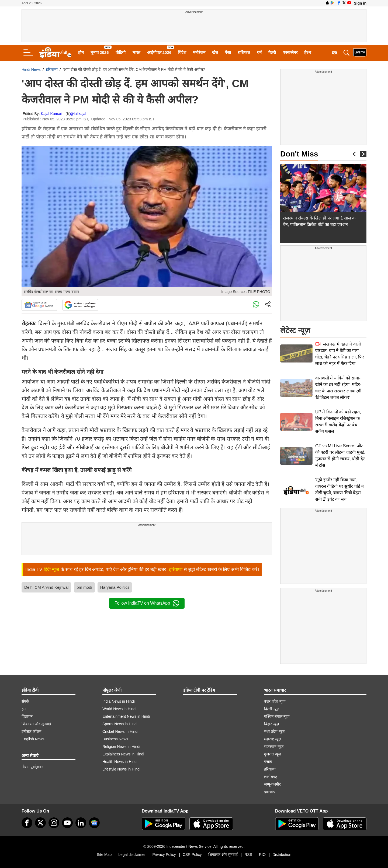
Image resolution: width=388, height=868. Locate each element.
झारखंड (269, 792)
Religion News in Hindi (121, 747)
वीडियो (121, 52)
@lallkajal (78, 114)
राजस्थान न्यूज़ (274, 747)
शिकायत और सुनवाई (36, 724)
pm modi (84, 587)
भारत (136, 52)
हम (24, 709)
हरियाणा (52, 69)
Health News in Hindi (120, 762)
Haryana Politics (115, 587)
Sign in (360, 3)
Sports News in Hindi (120, 724)
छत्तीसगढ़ (271, 777)
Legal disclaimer (132, 855)
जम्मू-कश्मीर (272, 784)
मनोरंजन (199, 52)
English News (33, 739)
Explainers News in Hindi (123, 754)
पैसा (228, 52)
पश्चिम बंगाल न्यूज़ (277, 716)
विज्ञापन (27, 716)
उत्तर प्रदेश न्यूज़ (275, 701)
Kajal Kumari (52, 114)
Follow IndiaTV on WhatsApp (147, 603)
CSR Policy (192, 855)
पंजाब (268, 762)
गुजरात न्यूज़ (272, 754)
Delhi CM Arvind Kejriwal (46, 587)
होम (81, 52)
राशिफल (244, 52)
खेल (215, 52)
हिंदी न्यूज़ (52, 569)
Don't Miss (299, 154)
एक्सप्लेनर (290, 52)
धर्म (259, 52)
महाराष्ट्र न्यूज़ (273, 739)
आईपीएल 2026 (159, 52)
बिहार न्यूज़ (271, 724)
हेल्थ (308, 52)
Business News (115, 739)
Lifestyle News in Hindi (121, 769)
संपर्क (25, 701)
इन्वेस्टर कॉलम (31, 731)
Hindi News (31, 69)
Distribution (282, 855)
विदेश (182, 52)
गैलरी (272, 52)
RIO (262, 855)
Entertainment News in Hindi (126, 716)
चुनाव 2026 (100, 52)
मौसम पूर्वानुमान (32, 767)
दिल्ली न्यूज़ (272, 709)
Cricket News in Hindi (120, 731)
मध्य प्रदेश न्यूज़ (274, 731)
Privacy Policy (164, 855)
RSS (248, 855)
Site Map (104, 855)
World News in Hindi (119, 709)
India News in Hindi (119, 701)
